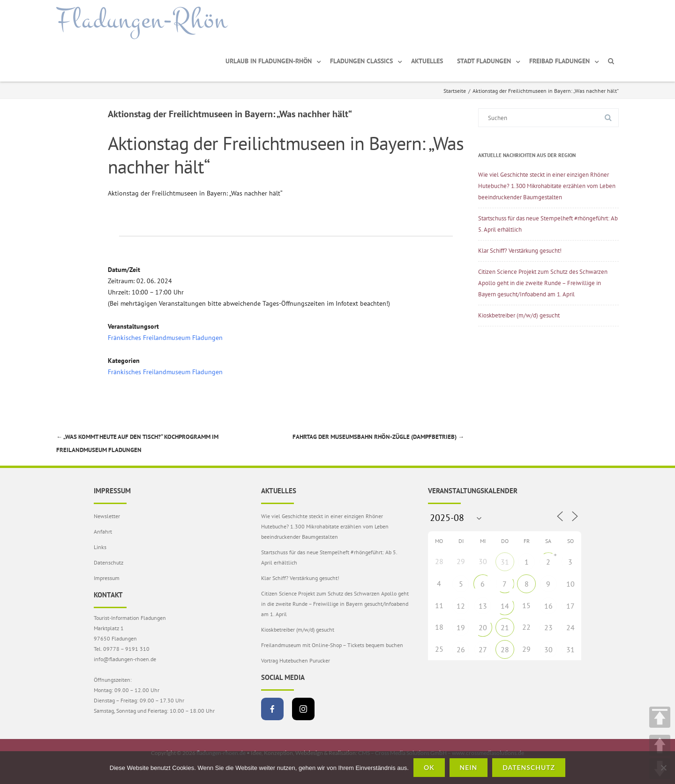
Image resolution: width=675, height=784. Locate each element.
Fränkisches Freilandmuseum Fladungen (165, 338)
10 (570, 584)
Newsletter (107, 516)
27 (483, 649)
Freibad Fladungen (559, 61)
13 (483, 606)
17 (570, 606)
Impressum (107, 578)
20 (483, 627)
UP (660, 745)
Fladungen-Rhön (142, 20)
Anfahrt (103, 531)
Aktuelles (427, 61)
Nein (469, 767)
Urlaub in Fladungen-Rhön (269, 61)
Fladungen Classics (361, 61)
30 (548, 649)
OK (429, 767)
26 (461, 649)
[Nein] (663, 768)
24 (570, 627)
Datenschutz (109, 562)
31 (505, 562)
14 (505, 606)
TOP (660, 717)
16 (548, 606)
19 (461, 627)
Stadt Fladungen (484, 61)
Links (100, 547)
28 (505, 649)
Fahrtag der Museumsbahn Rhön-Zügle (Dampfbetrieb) (378, 437)
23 (548, 627)
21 (505, 627)
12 (461, 606)
